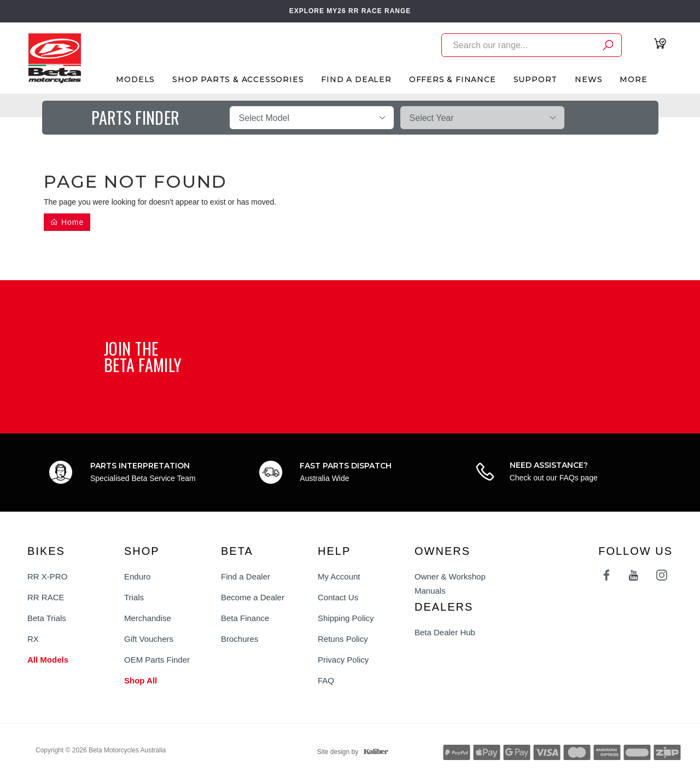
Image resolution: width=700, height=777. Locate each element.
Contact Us (338, 597)
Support (536, 79)
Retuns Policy (343, 639)
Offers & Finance (453, 79)
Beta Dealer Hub (445, 632)
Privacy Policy (343, 660)
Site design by (350, 752)
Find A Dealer (356, 79)
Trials (134, 597)
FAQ (326, 680)
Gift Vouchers (149, 639)
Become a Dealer (253, 597)
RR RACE (46, 597)
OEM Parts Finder (157, 660)
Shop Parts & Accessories (238, 79)
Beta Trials (47, 618)
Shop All (141, 680)
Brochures (240, 639)
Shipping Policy (346, 618)
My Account (339, 576)
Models (135, 79)
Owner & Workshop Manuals (450, 584)
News (588, 79)
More (633, 79)
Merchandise (148, 618)
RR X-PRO (47, 576)
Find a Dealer (246, 576)
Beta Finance (245, 618)
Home (67, 222)
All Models (48, 660)
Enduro (137, 576)
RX (33, 639)
